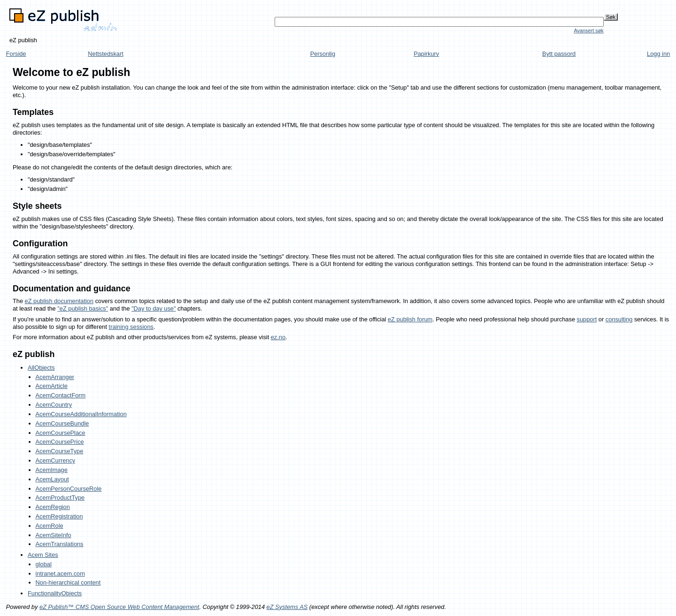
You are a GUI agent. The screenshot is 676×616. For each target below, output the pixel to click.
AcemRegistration (59, 516)
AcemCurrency (56, 460)
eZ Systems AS (287, 607)
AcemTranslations (60, 544)
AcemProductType (60, 498)
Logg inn (658, 54)
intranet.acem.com (60, 574)
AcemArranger (55, 377)
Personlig (323, 54)
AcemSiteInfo (54, 535)
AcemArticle (52, 386)
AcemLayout (52, 479)
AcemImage (52, 470)
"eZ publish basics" (83, 308)
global (44, 564)
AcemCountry (54, 405)
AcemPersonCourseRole (69, 489)
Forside (16, 54)
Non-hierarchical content (68, 582)
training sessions (131, 327)
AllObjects (41, 368)
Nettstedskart (105, 54)
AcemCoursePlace (61, 433)
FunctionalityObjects (55, 593)
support (587, 319)
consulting (619, 319)
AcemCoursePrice (60, 442)
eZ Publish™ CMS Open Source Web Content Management (119, 607)
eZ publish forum (410, 319)
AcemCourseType (60, 451)
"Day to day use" (154, 308)
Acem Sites (43, 555)
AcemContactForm (61, 395)
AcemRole (50, 526)
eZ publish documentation (59, 301)
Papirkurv (426, 54)
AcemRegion (53, 507)
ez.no (278, 337)
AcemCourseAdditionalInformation (81, 414)
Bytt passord (559, 54)
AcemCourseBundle (62, 423)
